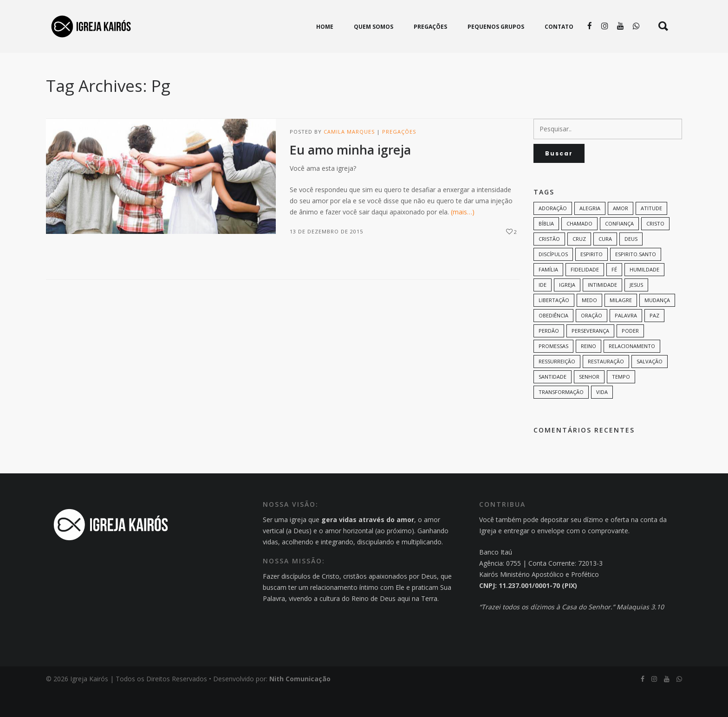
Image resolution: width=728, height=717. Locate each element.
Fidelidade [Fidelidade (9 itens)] (585, 295)
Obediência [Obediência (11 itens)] (553, 341)
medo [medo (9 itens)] (589, 326)
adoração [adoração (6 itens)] (553, 234)
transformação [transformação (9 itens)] (561, 417)
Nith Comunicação (300, 704)
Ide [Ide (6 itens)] (543, 310)
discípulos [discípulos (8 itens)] (553, 280)
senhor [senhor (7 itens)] (589, 402)
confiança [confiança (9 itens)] (619, 249)
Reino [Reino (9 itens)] (588, 371)
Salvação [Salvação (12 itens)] (650, 387)
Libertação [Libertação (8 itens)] (554, 326)
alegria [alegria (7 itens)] (590, 234)
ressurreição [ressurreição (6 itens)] (557, 387)
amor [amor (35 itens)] (621, 234)
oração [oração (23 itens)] (591, 341)
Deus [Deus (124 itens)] (631, 264)
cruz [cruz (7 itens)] (579, 264)
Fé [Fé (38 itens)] (614, 295)
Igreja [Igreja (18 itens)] (567, 310)
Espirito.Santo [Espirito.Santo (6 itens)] (636, 280)
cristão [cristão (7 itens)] (549, 264)
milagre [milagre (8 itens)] (621, 326)
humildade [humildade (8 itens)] (644, 295)
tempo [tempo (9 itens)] (621, 402)
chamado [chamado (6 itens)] (579, 249)
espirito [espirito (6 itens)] (591, 280)
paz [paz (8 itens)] (654, 341)
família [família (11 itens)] (548, 295)
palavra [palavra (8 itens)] (626, 341)
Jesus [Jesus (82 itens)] (636, 310)
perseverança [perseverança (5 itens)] (590, 356)
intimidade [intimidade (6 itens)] (602, 310)
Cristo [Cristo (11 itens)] (655, 249)
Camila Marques (349, 157)
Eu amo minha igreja (350, 175)
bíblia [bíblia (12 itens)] (546, 249)
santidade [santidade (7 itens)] (552, 402)
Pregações (399, 157)
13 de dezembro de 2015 (326, 257)
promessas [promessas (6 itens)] (553, 371)
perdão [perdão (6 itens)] (549, 356)
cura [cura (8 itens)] (605, 264)
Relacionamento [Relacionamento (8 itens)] (632, 371)
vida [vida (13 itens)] (602, 417)
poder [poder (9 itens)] (630, 356)
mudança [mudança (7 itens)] (657, 326)
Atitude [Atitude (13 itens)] (651, 234)
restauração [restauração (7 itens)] (606, 387)
